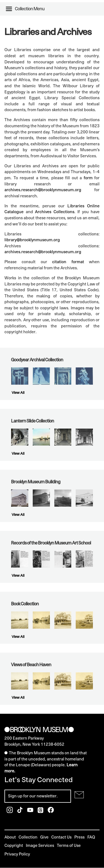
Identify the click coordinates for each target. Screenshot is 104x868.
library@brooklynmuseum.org (32, 240)
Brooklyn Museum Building (36, 482)
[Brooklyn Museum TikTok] (20, 811)
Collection (28, 837)
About (10, 837)
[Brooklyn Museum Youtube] (31, 811)
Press (79, 837)
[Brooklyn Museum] (39, 730)
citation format (68, 262)
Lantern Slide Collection (33, 421)
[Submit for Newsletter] (79, 795)
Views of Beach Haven (31, 665)
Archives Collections (55, 212)
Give (44, 837)
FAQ (91, 837)
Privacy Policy (17, 854)
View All (18, 393)
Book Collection (25, 604)
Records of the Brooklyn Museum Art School (51, 543)
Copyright (14, 845)
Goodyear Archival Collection (37, 360)
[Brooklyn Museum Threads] (41, 811)
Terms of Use (69, 845)
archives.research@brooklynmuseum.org (43, 190)
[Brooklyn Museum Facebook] (51, 811)
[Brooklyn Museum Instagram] (10, 811)
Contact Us (61, 837)
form (88, 178)
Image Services (40, 845)
